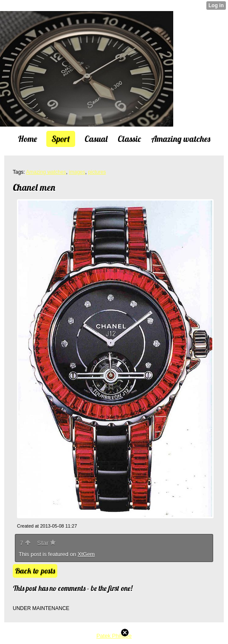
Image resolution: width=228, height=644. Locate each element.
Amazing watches (46, 172)
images (77, 172)
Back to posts (35, 571)
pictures (97, 172)
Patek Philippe (114, 636)
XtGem (86, 554)
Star (46, 543)
